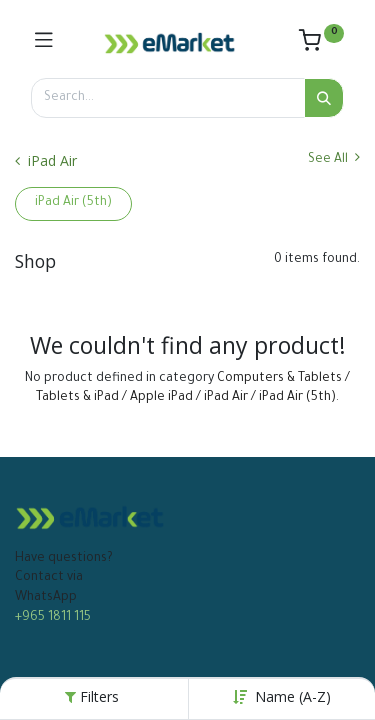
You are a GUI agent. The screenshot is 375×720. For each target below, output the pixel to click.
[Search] (324, 98)
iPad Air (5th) (73, 203)
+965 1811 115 (53, 618)
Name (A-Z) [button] (293, 696)
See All (334, 158)
